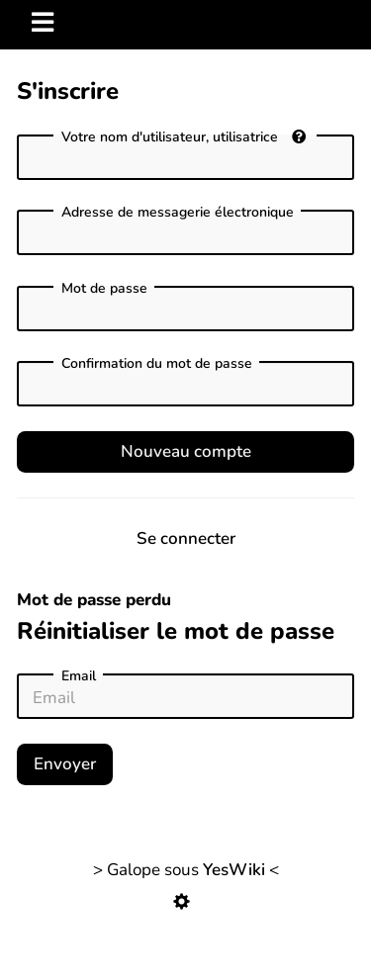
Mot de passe (104, 289)
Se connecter (186, 538)
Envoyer (65, 764)
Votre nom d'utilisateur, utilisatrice (184, 137)
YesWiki (234, 870)
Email (79, 676)
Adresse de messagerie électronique (178, 213)
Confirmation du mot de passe (157, 364)
